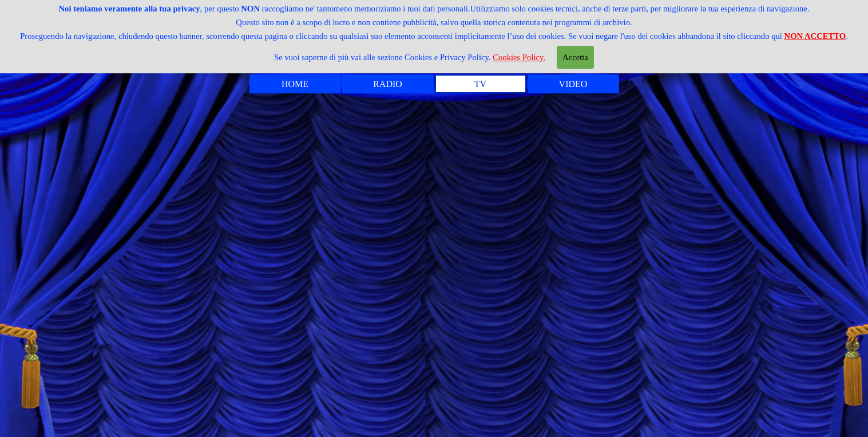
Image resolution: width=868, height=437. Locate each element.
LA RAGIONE (648, 314)
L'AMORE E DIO (637, 352)
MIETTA (667, 219)
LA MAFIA (209, 359)
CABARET (208, 207)
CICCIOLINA (649, 276)
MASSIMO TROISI (631, 200)
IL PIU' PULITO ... (235, 321)
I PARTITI (207, 302)
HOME (295, 84)
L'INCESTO (213, 396)
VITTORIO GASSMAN (618, 371)
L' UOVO (665, 144)
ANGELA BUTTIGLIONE (259, 151)
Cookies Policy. (519, 57)
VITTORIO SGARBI (627, 389)
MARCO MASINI (637, 182)
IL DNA (197, 283)
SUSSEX (668, 257)
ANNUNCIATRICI (234, 170)
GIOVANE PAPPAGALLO (260, 264)
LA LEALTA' (215, 340)
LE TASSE (207, 377)
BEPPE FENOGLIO (239, 188)
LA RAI (671, 333)
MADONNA (656, 163)
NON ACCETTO (815, 36)
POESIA (669, 238)
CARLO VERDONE (239, 226)
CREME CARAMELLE (251, 245)
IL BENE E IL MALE (625, 295)
